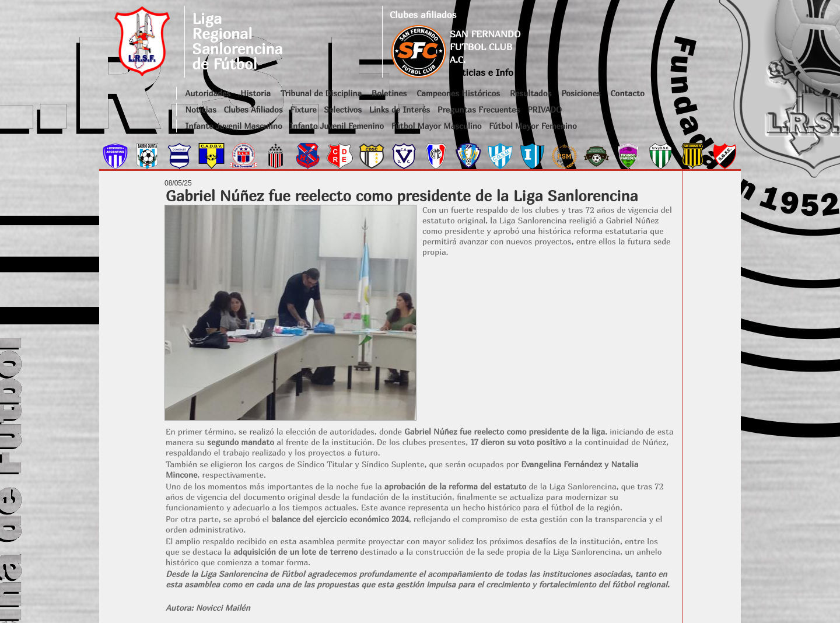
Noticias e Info (482, 72)
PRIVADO (545, 109)
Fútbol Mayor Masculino (437, 126)
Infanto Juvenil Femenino (337, 126)
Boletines (389, 93)
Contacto (627, 93)
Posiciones (581, 93)
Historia (256, 93)
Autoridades (208, 93)
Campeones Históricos (458, 93)
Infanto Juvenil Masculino (234, 126)
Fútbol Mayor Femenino (533, 126)
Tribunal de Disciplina (321, 93)
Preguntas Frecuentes (479, 109)
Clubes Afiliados (253, 109)
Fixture (303, 109)
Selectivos (343, 109)
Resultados (531, 93)
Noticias (201, 109)
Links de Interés (400, 109)
